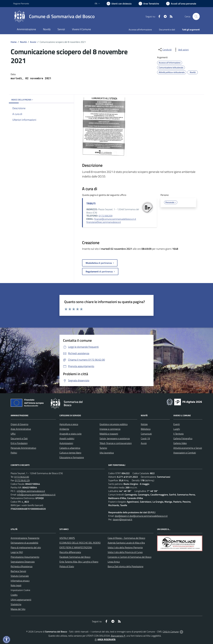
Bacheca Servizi (18, 571)
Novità (23, 42)
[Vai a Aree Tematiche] (149, 4)
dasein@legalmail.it (123, 519)
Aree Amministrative (21, 429)
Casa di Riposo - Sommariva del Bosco (126, 538)
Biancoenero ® (118, 636)
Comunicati (146, 434)
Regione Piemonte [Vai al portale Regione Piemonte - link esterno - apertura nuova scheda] (21, 3)
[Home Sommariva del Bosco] (54, 16)
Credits (14, 595)
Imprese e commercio (110, 429)
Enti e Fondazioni (19, 443)
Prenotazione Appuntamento (25, 557)
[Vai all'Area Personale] (181, 4)
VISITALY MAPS (67, 538)
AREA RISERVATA (105, 639)
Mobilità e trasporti (109, 434)
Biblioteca (146, 429)
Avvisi (33, 42)
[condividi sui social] (165, 50)
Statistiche (16, 604)
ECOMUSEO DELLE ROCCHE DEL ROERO (80, 543)
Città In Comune (171, 632)
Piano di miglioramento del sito (26, 547)
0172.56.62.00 (22, 477)
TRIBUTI (91, 203)
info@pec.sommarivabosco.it (31, 491)
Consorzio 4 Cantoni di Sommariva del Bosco (130, 557)
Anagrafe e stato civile (70, 434)
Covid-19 (145, 438)
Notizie (144, 424)
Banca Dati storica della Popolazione (126, 566)
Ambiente (64, 429)
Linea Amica (114, 562)
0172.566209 (106, 216)
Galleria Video (180, 443)
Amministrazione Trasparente (25, 538)
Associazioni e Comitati (185, 453)
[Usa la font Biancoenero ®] (119, 4)
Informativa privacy (20, 581)
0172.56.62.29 (22, 480)
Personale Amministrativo (23, 448)
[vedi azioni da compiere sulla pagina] (181, 50)
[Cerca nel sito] (196, 16)
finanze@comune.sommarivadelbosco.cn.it (115, 219)
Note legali (16, 585)
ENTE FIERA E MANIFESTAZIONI (76, 547)
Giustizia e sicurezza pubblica (114, 424)
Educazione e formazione (72, 457)
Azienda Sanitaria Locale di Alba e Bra (126, 543)
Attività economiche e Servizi (188, 448)
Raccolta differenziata (70, 552)
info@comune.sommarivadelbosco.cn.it (36, 495)
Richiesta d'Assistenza (22, 566)
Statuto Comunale (20, 576)
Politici (14, 453)
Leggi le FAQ (17, 552)
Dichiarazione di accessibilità (24, 543)
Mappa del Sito (18, 609)
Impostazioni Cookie (20, 590)
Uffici (13, 434)
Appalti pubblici (67, 438)
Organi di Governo (19, 424)
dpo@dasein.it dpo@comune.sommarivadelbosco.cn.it (141, 516)
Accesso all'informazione (140, 30)
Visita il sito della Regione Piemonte (125, 547)
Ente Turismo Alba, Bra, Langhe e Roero (79, 562)
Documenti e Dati (19, 438)
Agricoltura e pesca (69, 424)
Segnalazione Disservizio (23, 562)
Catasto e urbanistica (70, 448)
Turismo (103, 448)
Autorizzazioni (66, 443)
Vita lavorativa (107, 453)
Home (14, 42)
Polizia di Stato (67, 566)
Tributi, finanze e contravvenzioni (116, 443)
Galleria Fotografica (183, 438)
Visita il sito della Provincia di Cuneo (125, 552)
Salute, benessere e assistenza (115, 438)
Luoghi (177, 429)
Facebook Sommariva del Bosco (75, 557)
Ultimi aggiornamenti (21, 600)
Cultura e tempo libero (70, 453)
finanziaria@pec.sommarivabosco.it (104, 222)
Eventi (177, 424)
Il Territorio (178, 434)
